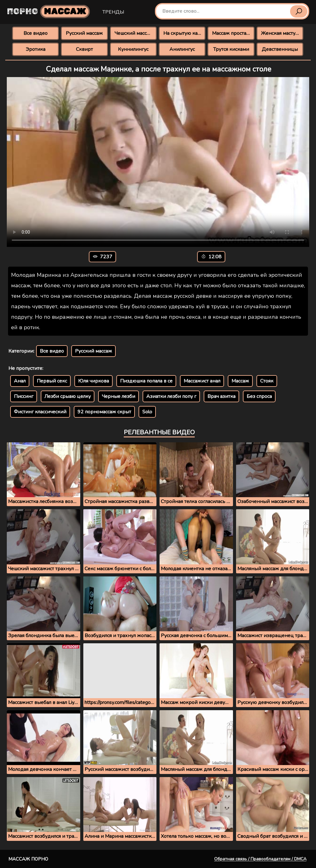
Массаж (240, 381)
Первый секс (52, 381)
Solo (147, 412)
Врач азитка (221, 396)
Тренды (113, 12)
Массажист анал (202, 381)
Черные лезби (118, 396)
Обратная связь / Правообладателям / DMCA (260, 859)
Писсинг (24, 396)
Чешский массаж (134, 33)
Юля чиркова (94, 381)
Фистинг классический (40, 412)
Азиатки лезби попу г (171, 396)
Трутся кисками (231, 49)
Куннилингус (133, 49)
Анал (20, 381)
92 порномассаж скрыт (104, 412)
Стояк (267, 381)
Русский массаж (84, 33)
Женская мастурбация (282, 33)
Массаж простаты (232, 33)
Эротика (35, 49)
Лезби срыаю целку (68, 396)
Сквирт (84, 49)
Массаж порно (28, 859)
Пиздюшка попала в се (146, 381)
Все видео (35, 33)
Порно (48, 12)
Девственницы (280, 49)
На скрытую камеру (184, 33)
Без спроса (259, 396)
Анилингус (182, 49)
